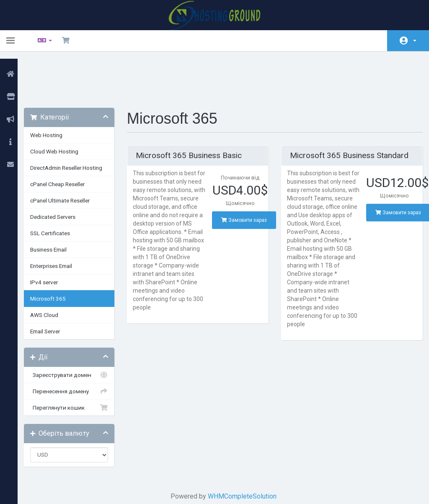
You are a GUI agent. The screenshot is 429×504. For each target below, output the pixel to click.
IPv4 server (54, 238)
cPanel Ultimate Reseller (70, 156)
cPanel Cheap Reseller (67, 140)
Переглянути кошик (77, 364)
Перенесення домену (77, 347)
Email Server (55, 287)
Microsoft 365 (58, 255)
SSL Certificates (60, 189)
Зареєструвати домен (77, 331)
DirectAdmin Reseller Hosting (76, 124)
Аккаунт (415, 41)
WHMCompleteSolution (244, 452)
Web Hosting (56, 91)
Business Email (58, 205)
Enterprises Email (61, 222)
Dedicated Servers (62, 173)
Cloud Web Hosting (64, 107)
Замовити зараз (246, 176)
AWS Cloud (54, 271)
